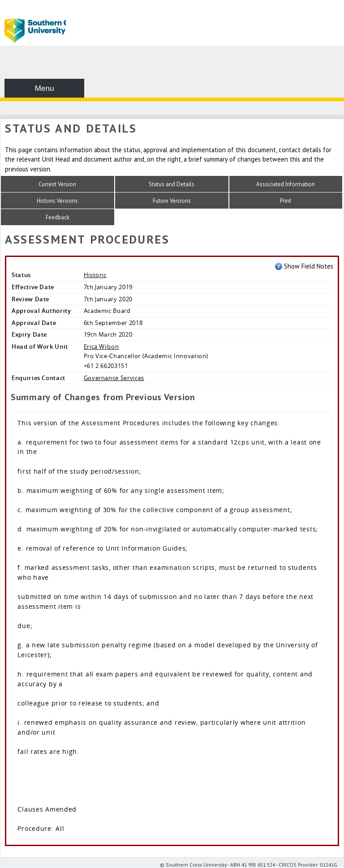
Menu (44, 88)
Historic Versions (57, 201)
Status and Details (172, 184)
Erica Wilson (101, 346)
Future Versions (172, 201)
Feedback (58, 217)
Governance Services (114, 378)
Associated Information (286, 184)
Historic (95, 275)
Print (286, 201)
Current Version (57, 184)
